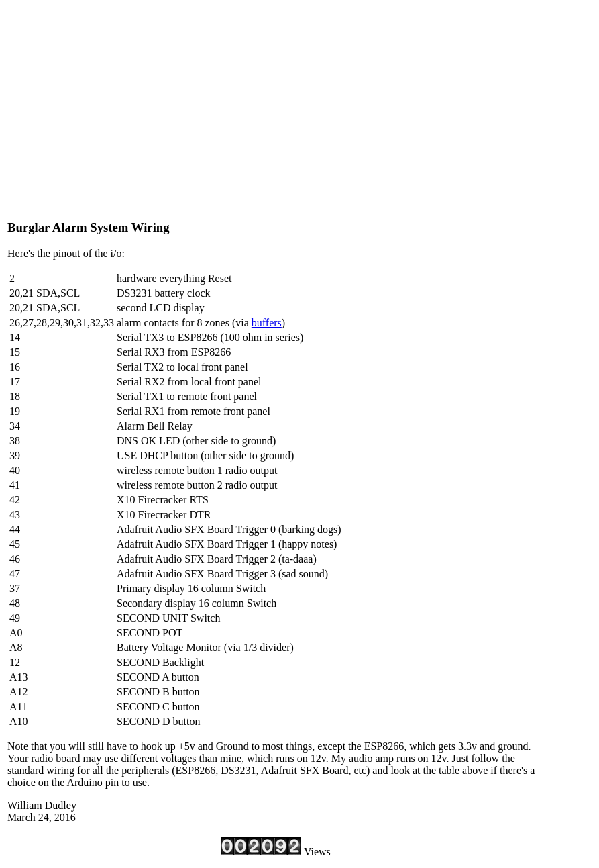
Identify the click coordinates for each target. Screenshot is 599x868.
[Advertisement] (276, 114)
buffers (267, 323)
